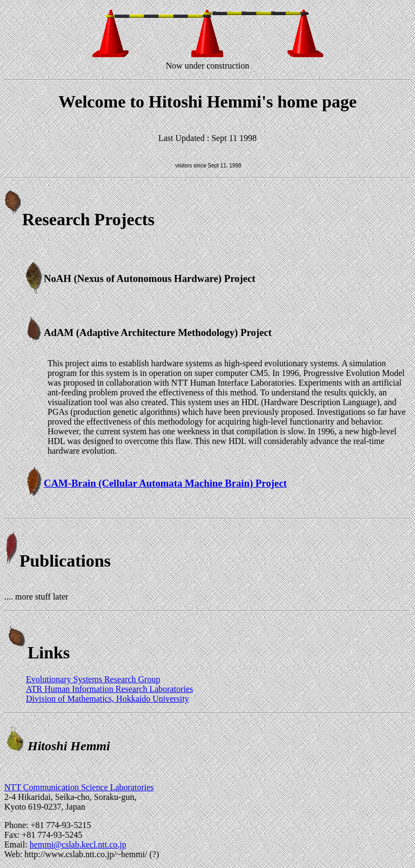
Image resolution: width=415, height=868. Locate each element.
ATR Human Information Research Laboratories (109, 689)
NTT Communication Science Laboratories (79, 787)
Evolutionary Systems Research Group (93, 679)
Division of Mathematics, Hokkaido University (108, 699)
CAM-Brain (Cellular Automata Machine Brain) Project (165, 483)
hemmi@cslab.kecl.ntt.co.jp (78, 845)
